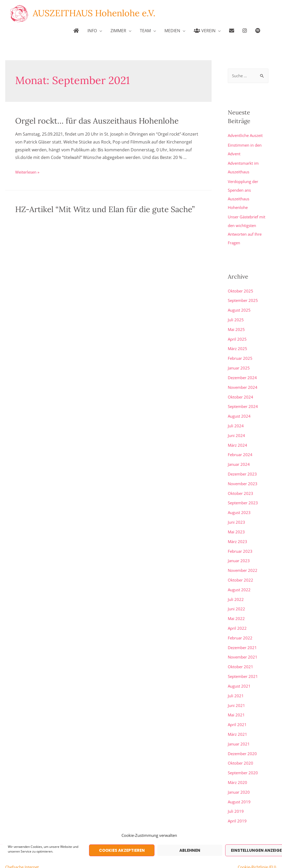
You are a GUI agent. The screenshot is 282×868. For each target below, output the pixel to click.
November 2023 (244, 477)
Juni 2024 (237, 430)
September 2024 (244, 401)
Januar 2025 (239, 364)
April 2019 (238, 807)
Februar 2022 (241, 628)
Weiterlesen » (29, 172)
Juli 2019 (236, 797)
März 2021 (238, 722)
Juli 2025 (236, 317)
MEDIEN (172, 31)
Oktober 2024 (241, 392)
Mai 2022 (237, 609)
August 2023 (240, 505)
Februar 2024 (241, 449)
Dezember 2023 (243, 467)
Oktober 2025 (241, 288)
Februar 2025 (241, 354)
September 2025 (244, 298)
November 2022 (244, 562)
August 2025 (240, 307)
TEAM (145, 31)
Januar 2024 (239, 458)
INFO (92, 31)
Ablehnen (190, 850)
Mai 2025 (237, 326)
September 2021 (244, 665)
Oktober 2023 (241, 486)
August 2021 (240, 675)
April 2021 (238, 712)
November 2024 (244, 383)
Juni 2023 (237, 515)
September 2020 (244, 760)
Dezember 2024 (243, 373)
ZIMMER (118, 31)
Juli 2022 (236, 590)
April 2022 (238, 618)
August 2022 (240, 580)
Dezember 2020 (243, 741)
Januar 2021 (239, 731)
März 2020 (238, 769)
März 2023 (238, 533)
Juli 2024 (236, 420)
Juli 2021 (236, 684)
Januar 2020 (239, 778)
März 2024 (238, 439)
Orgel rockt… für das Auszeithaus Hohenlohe (97, 121)
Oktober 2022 (241, 571)
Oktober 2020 (241, 750)
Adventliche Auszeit (247, 136)
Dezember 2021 (243, 637)
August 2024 (240, 411)
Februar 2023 (241, 543)
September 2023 (244, 496)
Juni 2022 (237, 599)
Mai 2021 (237, 703)
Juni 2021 (237, 694)
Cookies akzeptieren (122, 850)
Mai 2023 (237, 524)
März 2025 (238, 345)
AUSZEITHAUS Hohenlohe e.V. (97, 13)
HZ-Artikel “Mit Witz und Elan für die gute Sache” (105, 209)
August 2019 (240, 788)
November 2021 (244, 646)
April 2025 (238, 335)
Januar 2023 (239, 552)
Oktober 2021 (241, 656)
